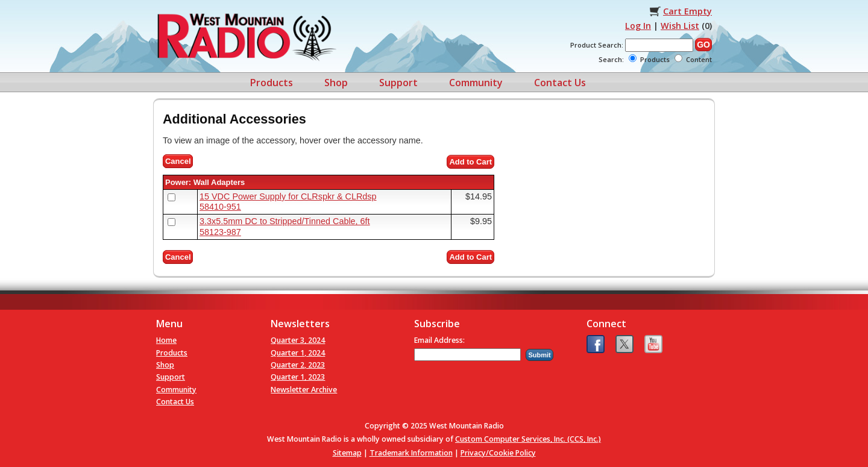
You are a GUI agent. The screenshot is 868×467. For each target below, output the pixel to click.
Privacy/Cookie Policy (498, 453)
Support (398, 83)
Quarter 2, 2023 (298, 365)
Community (476, 83)
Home (166, 340)
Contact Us (560, 83)
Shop (336, 83)
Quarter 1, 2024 (298, 353)
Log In (638, 26)
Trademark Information (411, 453)
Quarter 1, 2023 (298, 377)
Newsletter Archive (304, 390)
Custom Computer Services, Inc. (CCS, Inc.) (528, 439)
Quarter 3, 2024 (298, 340)
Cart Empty (687, 11)
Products (272, 83)
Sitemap (347, 453)
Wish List (680, 26)
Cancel (178, 161)
